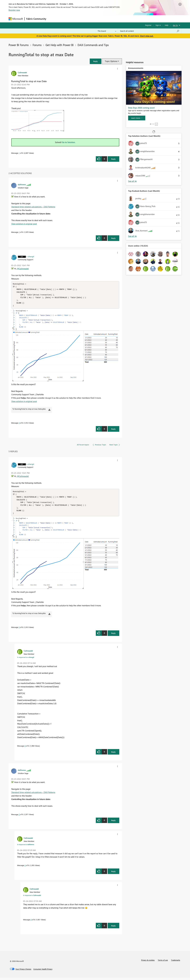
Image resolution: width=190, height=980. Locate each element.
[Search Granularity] (107, 31)
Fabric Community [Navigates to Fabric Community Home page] (36, 19)
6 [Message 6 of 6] (25, 748)
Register (148, 25)
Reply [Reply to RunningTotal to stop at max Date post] (113, 159)
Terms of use (163, 962)
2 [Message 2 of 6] (19, 232)
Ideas (75, 19)
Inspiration (64, 19)
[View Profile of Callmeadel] (22, 72)
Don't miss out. (147, 36)
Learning (108, 19)
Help (167, 25)
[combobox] (150, 31)
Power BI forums (19, 45)
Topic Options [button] (111, 61)
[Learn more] (137, 118)
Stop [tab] (156, 124)
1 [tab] (150, 124)
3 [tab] (154, 124)
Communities (86, 19)
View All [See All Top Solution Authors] (132, 181)
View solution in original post (24, 224)
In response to (26, 660)
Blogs (98, 19)
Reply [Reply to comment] (113, 238)
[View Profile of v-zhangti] (30, 256)
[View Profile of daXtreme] (22, 184)
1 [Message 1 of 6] (19, 153)
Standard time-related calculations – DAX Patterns (33, 207)
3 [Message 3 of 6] (25, 868)
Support (119, 19)
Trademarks (176, 962)
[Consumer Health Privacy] (43, 971)
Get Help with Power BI (60, 45)
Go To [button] (175, 25)
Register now (14, 10)
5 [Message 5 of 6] (19, 424)
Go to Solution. (69, 142)
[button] (96, 61)
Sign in (158, 25)
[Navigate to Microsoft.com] (16, 19)
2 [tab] (152, 124)
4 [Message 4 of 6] (31, 922)
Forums (52, 19)
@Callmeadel (23, 269)
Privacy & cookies (148, 962)
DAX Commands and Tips (93, 45)
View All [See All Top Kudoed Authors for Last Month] (132, 236)
